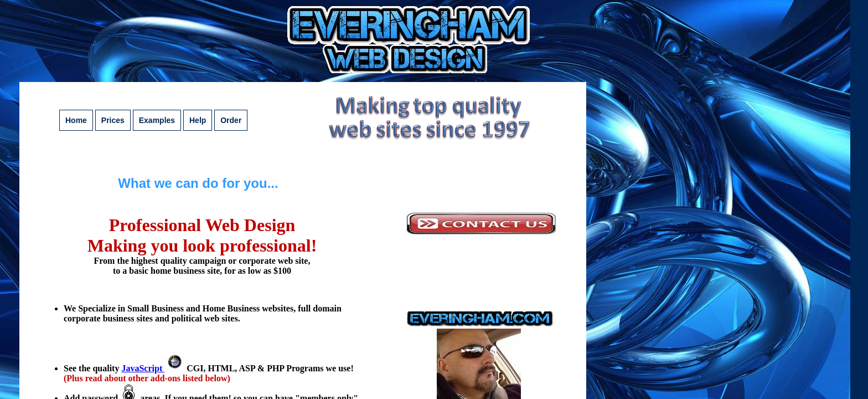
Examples (157, 120)
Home (76, 120)
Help (198, 120)
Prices (113, 120)
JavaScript (153, 368)
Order (231, 120)
